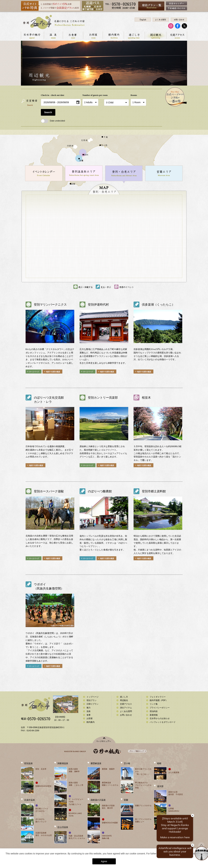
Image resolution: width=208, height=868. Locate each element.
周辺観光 (156, 35)
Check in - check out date (52, 95)
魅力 (89, 708)
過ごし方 (134, 35)
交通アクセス (177, 35)
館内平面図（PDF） (159, 700)
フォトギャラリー (158, 697)
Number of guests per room (92, 95)
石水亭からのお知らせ (160, 718)
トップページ (93, 697)
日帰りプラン (93, 704)
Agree (104, 861)
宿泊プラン (92, 700)
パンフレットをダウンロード (163, 722)
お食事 (73, 35)
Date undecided (53, 121)
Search (48, 112)
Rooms (134, 95)
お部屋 (93, 35)
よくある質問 (126, 711)
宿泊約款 (154, 711)
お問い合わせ (126, 715)
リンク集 (154, 704)
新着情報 (154, 715)
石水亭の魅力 (32, 35)
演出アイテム (126, 708)
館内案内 (113, 35)
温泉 (53, 35)
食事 (89, 715)
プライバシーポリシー (160, 708)
